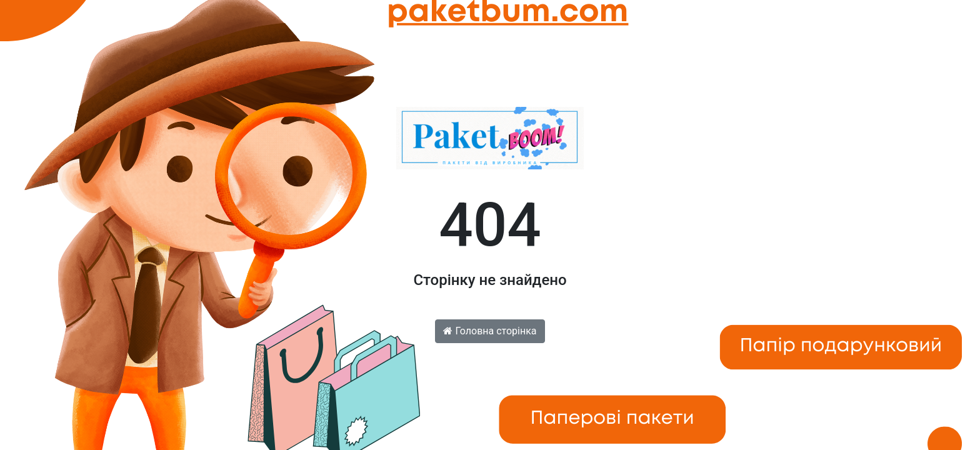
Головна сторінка (490, 331)
